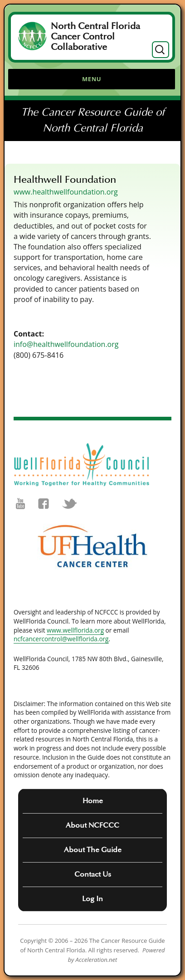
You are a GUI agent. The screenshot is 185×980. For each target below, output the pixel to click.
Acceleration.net (97, 960)
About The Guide (93, 850)
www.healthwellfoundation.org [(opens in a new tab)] (66, 192)
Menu (92, 79)
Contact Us (93, 874)
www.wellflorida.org (75, 630)
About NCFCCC (92, 825)
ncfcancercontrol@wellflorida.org (61, 639)
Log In (92, 899)
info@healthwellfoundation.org (66, 344)
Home (93, 801)
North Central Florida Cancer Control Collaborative (95, 37)
